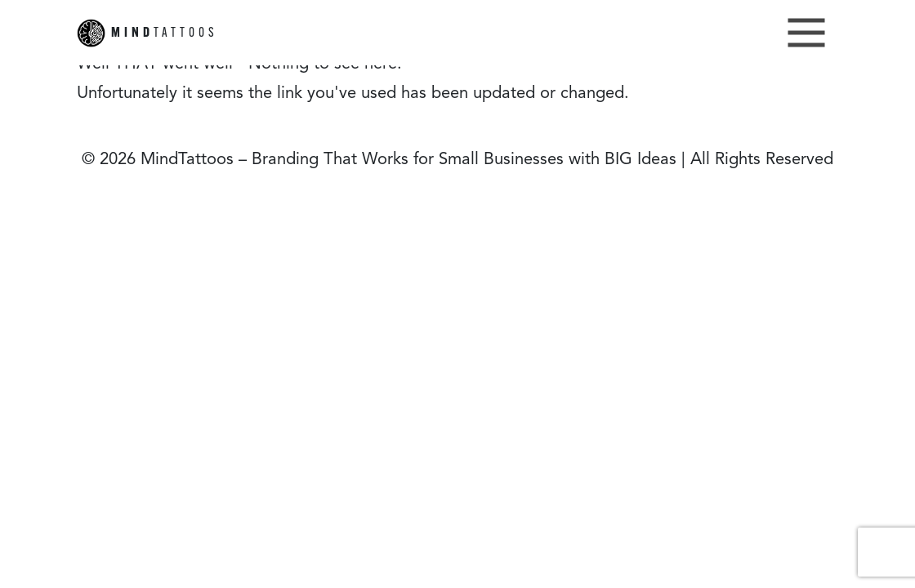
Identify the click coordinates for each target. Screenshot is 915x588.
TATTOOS (147, 33)
